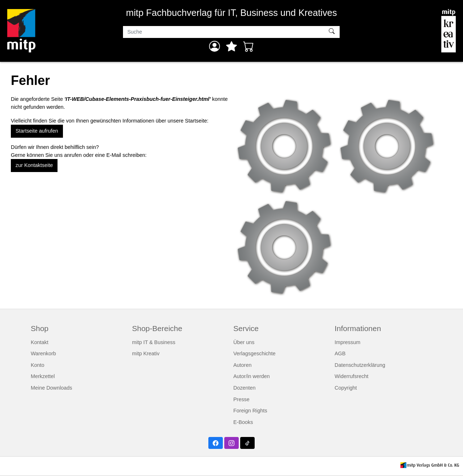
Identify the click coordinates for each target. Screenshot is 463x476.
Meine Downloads (51, 388)
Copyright (346, 388)
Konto (38, 365)
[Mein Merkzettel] (231, 46)
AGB (340, 353)
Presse (241, 399)
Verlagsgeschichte (254, 353)
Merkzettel (43, 376)
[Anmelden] (214, 46)
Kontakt (40, 342)
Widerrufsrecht (352, 376)
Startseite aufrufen (37, 131)
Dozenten (245, 388)
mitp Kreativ (146, 353)
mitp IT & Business (154, 342)
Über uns (244, 342)
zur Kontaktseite (34, 165)
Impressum (347, 342)
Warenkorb (43, 353)
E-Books (243, 422)
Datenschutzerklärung (360, 365)
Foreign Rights (250, 411)
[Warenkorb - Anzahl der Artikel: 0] (249, 46)
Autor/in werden (252, 376)
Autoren (242, 365)
